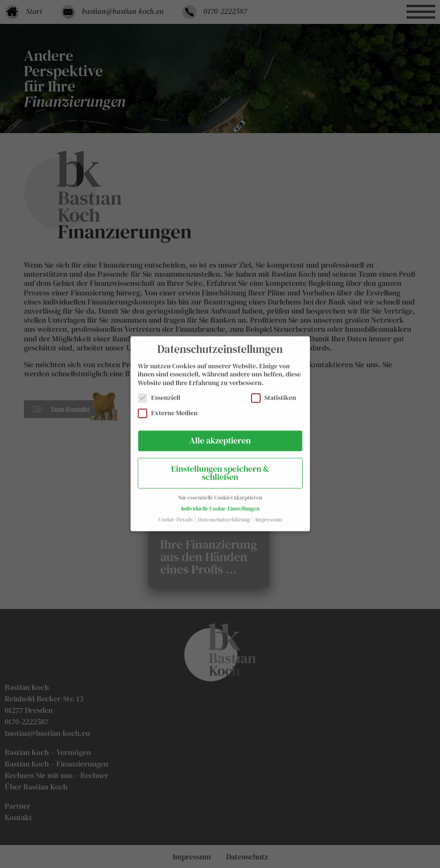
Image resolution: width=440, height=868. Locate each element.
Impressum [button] (269, 514)
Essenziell (159, 393)
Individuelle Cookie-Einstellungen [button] (220, 503)
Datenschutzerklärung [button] (225, 514)
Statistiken (274, 393)
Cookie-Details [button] (176, 514)
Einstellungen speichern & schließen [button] (220, 468)
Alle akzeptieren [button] (220, 435)
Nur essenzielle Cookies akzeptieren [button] (220, 492)
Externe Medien (168, 408)
